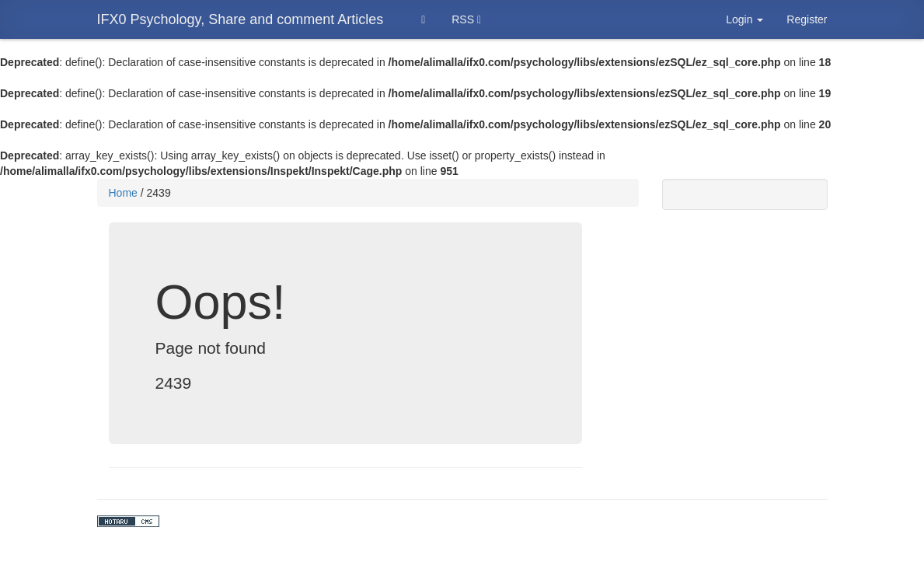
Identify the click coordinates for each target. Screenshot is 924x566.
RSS (466, 19)
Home (123, 193)
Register (807, 19)
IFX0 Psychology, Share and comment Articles (241, 19)
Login (744, 19)
